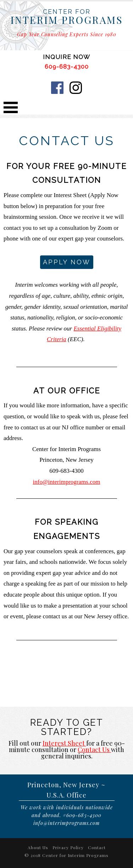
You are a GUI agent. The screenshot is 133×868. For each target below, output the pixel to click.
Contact (97, 847)
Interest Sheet (64, 743)
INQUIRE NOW (66, 57)
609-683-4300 (67, 67)
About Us (38, 847)
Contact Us (94, 750)
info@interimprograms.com (67, 482)
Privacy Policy (68, 847)
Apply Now (67, 262)
